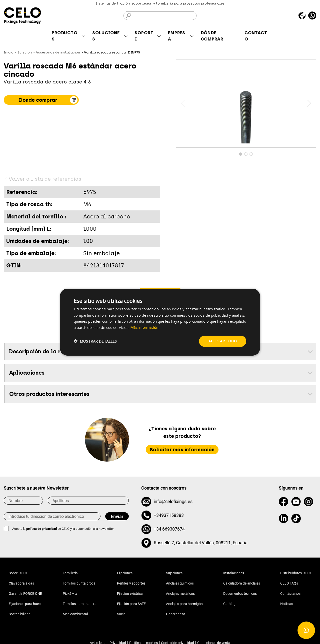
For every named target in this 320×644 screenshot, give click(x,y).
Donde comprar (38, 100)
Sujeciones (174, 573)
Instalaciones (234, 573)
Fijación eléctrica (130, 594)
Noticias (287, 604)
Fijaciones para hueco (26, 604)
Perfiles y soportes (131, 583)
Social (122, 614)
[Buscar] (160, 16)
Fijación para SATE (131, 604)
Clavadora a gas (21, 583)
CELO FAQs (289, 583)
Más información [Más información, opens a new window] (144, 327)
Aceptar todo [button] (223, 341)
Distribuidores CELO (296, 573)
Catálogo (230, 604)
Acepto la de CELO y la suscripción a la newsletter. (63, 529)
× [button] (252, 294)
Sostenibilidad (20, 614)
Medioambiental (75, 614)
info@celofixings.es (173, 501)
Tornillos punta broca (79, 583)
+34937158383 (169, 515)
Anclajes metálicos (180, 594)
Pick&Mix (70, 594)
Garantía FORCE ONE (25, 594)
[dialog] (160, 322)
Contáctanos (290, 594)
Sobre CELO (18, 573)
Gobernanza (176, 614)
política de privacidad (42, 529)
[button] (309, 103)
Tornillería (70, 573)
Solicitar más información (182, 450)
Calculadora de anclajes (242, 583)
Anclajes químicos (180, 583)
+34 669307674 (169, 529)
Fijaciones (125, 573)
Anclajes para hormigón (184, 604)
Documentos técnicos (240, 594)
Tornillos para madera (80, 604)
